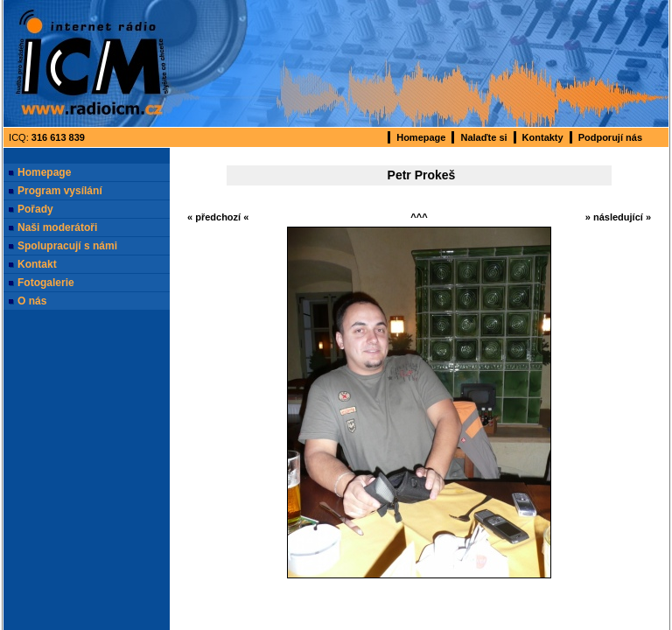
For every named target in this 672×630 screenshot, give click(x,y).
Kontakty (543, 137)
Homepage (421, 137)
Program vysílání (60, 191)
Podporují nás (610, 137)
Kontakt (37, 264)
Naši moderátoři (57, 227)
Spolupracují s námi (67, 246)
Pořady (35, 209)
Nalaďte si (483, 137)
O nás (32, 301)
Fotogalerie (46, 283)
